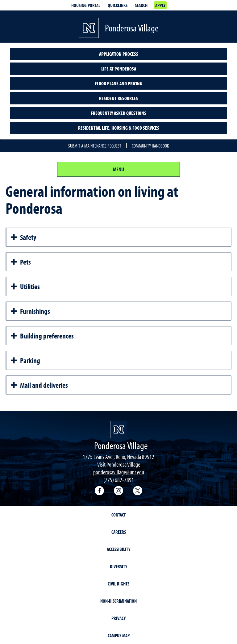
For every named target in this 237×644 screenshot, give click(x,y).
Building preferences (42, 336)
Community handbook (150, 146)
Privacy (118, 618)
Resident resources (118, 98)
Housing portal (86, 5)
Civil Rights (118, 584)
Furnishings (30, 311)
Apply (160, 5)
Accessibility (118, 549)
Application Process (119, 54)
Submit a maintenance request (95, 146)
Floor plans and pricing (118, 83)
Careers (119, 532)
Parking (25, 360)
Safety (23, 237)
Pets (21, 262)
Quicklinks (118, 5)
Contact (118, 515)
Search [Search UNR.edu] (141, 5)
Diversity (118, 566)
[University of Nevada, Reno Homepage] (119, 429)
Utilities (25, 286)
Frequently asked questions (118, 113)
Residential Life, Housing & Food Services (119, 128)
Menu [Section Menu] (118, 169)
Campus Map (119, 635)
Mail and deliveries (39, 385)
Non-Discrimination (118, 601)
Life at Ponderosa (119, 69)
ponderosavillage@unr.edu (119, 472)
